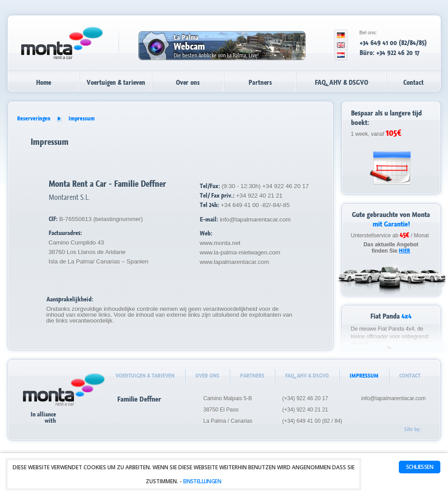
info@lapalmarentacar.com (255, 220)
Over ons (188, 82)
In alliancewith (52, 416)
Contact (413, 82)
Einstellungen (202, 481)
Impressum (82, 119)
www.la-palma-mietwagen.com (240, 252)
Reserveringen (34, 119)
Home (44, 82)
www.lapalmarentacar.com (235, 262)
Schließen (420, 467)
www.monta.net (220, 243)
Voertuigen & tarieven (116, 82)
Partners (260, 82)
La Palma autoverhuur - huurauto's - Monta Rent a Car (62, 43)
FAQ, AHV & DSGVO (342, 82)
